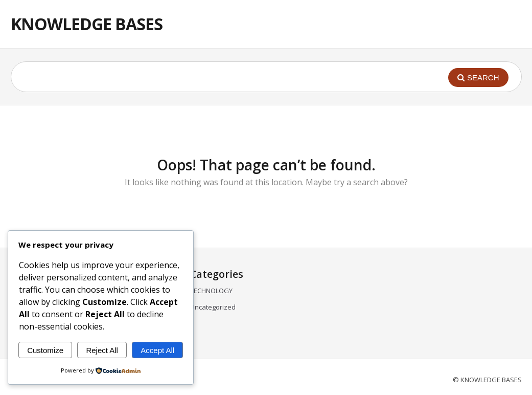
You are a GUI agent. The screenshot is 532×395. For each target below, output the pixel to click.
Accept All (157, 350)
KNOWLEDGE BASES (87, 24)
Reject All (102, 350)
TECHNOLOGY (211, 291)
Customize (45, 350)
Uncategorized (213, 307)
